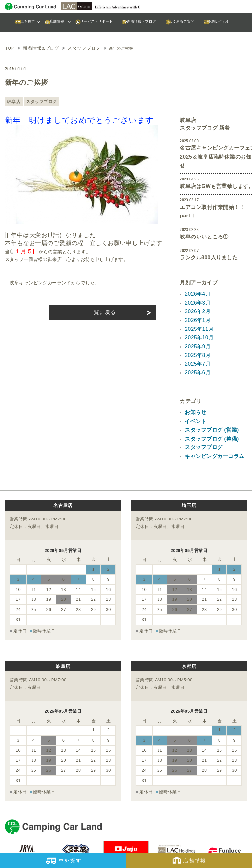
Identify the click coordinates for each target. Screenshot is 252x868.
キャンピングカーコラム (211, 417)
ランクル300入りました (205, 234)
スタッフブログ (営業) (208, 394)
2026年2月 (196, 285)
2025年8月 (196, 324)
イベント (194, 386)
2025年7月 (196, 332)
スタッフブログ (37, 101)
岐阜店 (13, 101)
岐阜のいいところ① (201, 214)
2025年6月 (196, 340)
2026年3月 (196, 277)
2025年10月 (198, 308)
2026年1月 (196, 293)
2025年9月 (196, 316)
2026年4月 (196, 269)
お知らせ (194, 378)
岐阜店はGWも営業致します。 (212, 174)
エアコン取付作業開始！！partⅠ (215, 194)
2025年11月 (198, 301)
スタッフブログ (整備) (208, 402)
